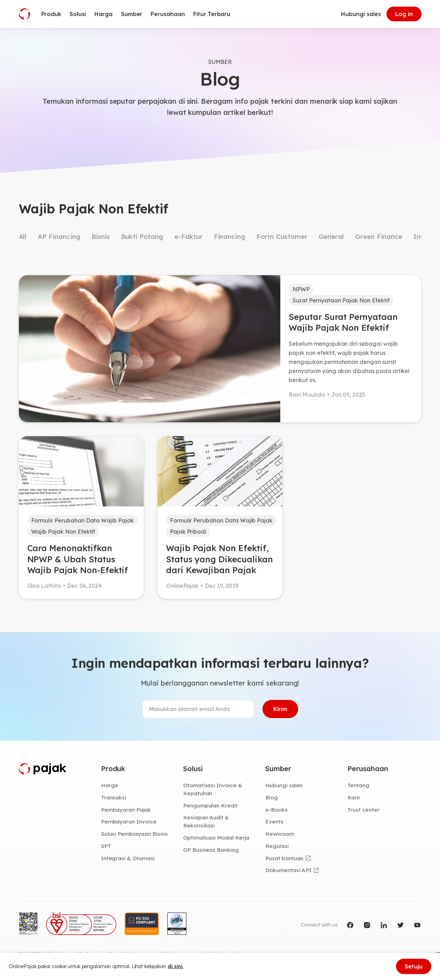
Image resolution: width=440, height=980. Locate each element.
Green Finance (378, 236)
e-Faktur (189, 236)
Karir (354, 797)
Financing (230, 236)
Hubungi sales (361, 14)
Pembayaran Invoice (129, 821)
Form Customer (282, 236)
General (331, 236)
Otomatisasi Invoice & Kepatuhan (213, 789)
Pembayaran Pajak (126, 810)
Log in (404, 14)
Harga (110, 785)
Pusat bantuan (284, 858)
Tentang (358, 785)
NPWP (301, 289)
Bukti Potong (142, 236)
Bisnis (101, 236)
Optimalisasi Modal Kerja (216, 838)
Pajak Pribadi (188, 532)
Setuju (414, 966)
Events (274, 821)
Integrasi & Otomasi (128, 858)
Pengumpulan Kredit (210, 805)
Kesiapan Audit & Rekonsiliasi (206, 821)
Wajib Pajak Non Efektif (63, 532)
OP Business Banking (211, 850)
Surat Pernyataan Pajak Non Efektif (341, 300)
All (23, 236)
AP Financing (59, 236)
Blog (272, 797)
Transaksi (114, 797)
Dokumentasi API (288, 870)
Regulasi (277, 846)
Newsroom (280, 834)
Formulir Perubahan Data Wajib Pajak (82, 520)
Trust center (363, 810)
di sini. (176, 966)
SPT (106, 846)
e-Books (276, 810)
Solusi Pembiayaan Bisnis (134, 834)
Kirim (280, 709)
